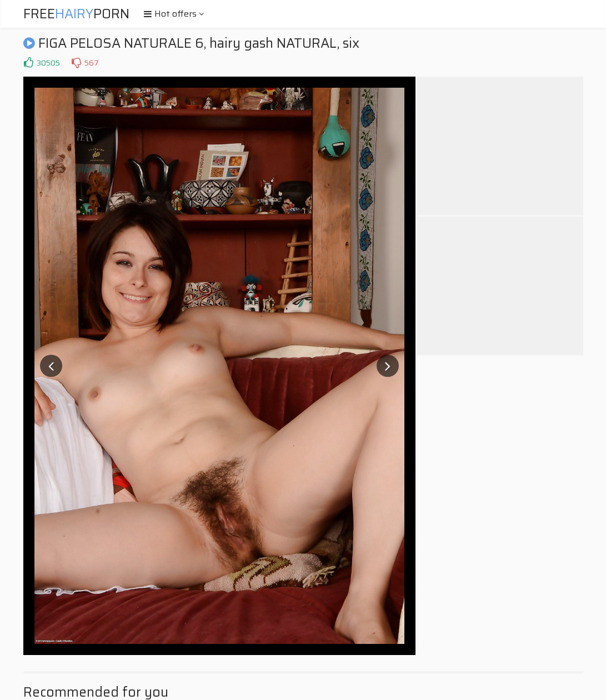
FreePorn (76, 14)
